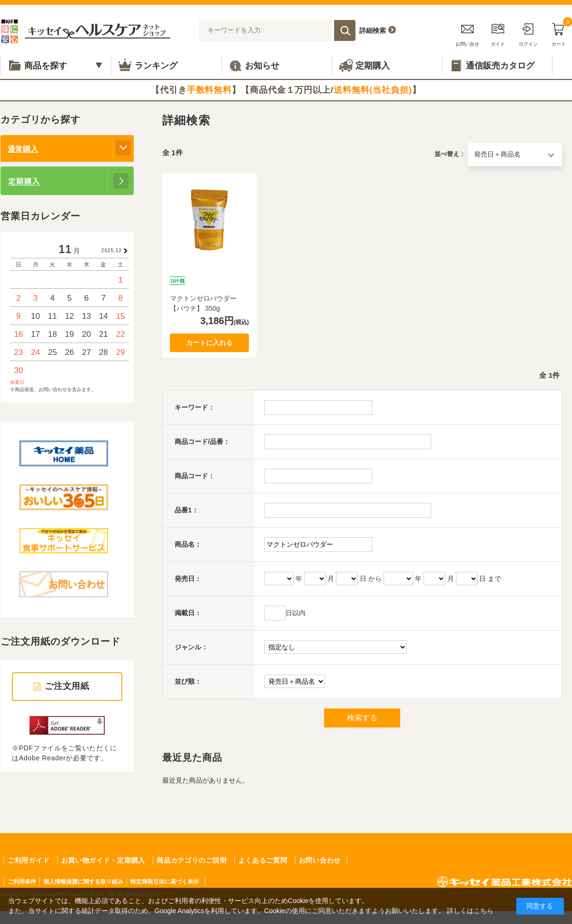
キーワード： (195, 407)
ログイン (528, 33)
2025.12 (112, 251)
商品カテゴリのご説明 (192, 860)
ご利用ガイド (29, 860)
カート (559, 33)
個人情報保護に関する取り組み (83, 882)
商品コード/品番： (202, 442)
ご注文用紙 (67, 686)
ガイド (498, 33)
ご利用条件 (22, 882)
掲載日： (188, 613)
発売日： (188, 579)
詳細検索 (373, 30)
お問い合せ (467, 33)
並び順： (188, 681)
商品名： (188, 544)
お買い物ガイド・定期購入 (103, 860)
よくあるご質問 (263, 860)
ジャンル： (191, 647)
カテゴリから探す (40, 119)
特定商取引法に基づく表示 (165, 882)
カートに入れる (209, 343)
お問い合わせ (320, 860)
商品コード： (195, 476)
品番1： (187, 510)
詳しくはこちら (470, 911)
